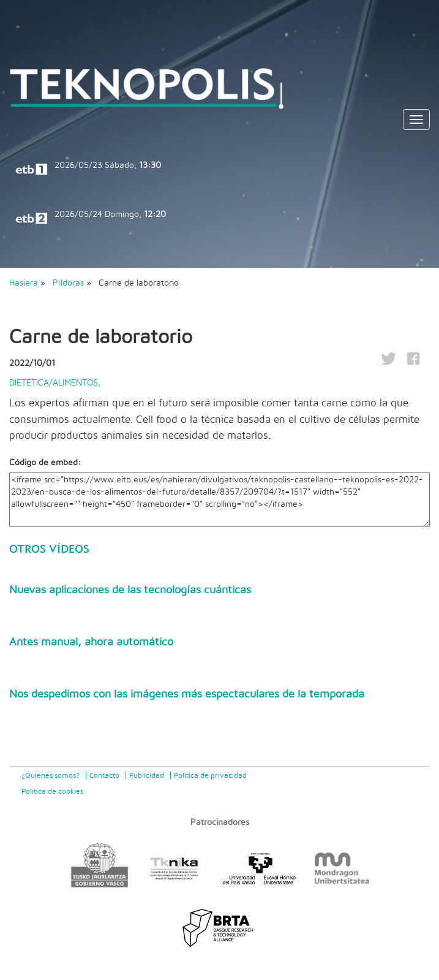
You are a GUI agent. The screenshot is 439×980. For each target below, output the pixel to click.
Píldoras (69, 283)
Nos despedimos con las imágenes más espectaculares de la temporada (187, 694)
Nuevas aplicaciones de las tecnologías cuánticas (130, 590)
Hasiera (24, 283)
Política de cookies (52, 791)
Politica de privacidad (210, 775)
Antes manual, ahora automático (91, 642)
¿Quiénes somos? (51, 775)
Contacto (104, 775)
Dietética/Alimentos (54, 383)
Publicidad (147, 775)
